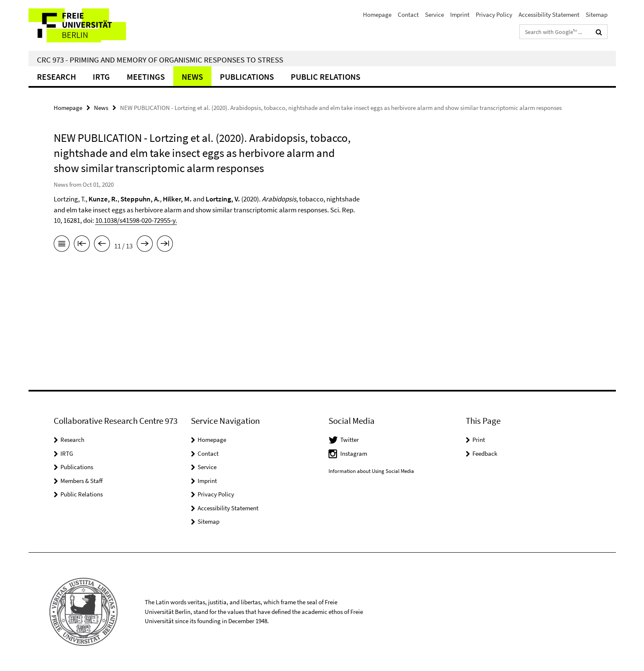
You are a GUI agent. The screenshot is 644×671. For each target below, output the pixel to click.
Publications (247, 77)
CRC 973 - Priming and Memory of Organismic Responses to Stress (160, 60)
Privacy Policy (494, 14)
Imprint (460, 14)
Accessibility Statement (549, 14)
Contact (408, 14)
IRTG (101, 77)
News (192, 77)
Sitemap (597, 14)
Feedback (485, 453)
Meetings (146, 77)
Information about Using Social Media (371, 471)
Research (56, 77)
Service (434, 14)
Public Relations (82, 494)
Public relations (326, 77)
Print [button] (479, 440)
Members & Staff (82, 481)
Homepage (377, 14)
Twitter (349, 440)
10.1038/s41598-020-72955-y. (136, 220)
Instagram (354, 453)
